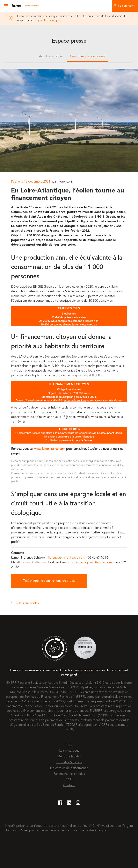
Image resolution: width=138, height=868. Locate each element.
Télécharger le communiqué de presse (49, 581)
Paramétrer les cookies (69, 774)
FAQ (69, 745)
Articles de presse (51, 56)
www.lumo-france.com (50, 449)
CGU (69, 780)
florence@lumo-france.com (66, 558)
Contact (69, 785)
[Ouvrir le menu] (6, 6)
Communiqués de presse (87, 56)
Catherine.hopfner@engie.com (91, 562)
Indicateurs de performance (69, 768)
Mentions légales (69, 757)
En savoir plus (53, 20)
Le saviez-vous (69, 751)
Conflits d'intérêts (69, 763)
